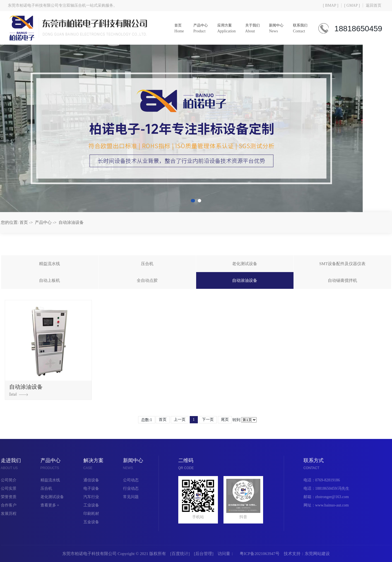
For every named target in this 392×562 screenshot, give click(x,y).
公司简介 (9, 480)
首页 (177, 29)
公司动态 (131, 480)
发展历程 (9, 514)
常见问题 (131, 497)
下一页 (208, 420)
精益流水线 (50, 264)
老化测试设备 (245, 264)
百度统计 (180, 554)
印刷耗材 (91, 514)
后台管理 (204, 554)
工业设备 (91, 505)
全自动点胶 (147, 280)
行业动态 (131, 488)
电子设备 (91, 488)
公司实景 (9, 488)
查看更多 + (50, 505)
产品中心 (199, 29)
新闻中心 (275, 29)
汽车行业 (91, 497)
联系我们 (299, 29)
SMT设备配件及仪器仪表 (342, 264)
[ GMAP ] (352, 5)
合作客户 (9, 505)
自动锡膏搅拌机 (342, 280)
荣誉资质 (9, 497)
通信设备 (91, 480)
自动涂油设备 (71, 222)
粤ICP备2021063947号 (260, 554)
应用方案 (225, 29)
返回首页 (374, 5)
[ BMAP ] (331, 5)
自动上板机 (50, 280)
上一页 (180, 420)
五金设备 (91, 522)
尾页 (225, 420)
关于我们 (251, 29)
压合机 (147, 264)
